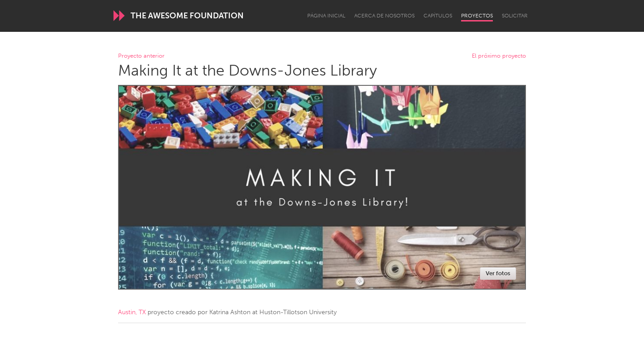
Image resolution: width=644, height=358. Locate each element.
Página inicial (326, 16)
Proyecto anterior (141, 56)
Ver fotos (498, 273)
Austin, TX (132, 312)
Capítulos (438, 16)
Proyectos (477, 16)
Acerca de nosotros (384, 16)
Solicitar (515, 16)
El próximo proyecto (499, 56)
